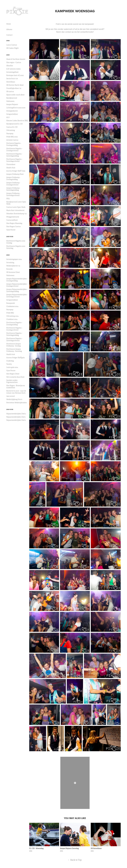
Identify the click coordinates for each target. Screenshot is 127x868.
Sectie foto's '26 (12, 79)
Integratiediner (12, 114)
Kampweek (11, 303)
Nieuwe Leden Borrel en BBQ (17, 121)
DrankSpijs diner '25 (14, 88)
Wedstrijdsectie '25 (13, 266)
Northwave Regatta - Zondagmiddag (14, 324)
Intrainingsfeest (12, 72)
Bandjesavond (12, 98)
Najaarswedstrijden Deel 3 (16, 420)
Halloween (10, 101)
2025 (8, 55)
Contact (9, 35)
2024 (8, 255)
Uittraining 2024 (12, 316)
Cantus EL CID (12, 127)
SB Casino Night (12, 48)
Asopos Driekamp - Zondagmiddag (13, 178)
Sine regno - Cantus (14, 62)
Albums (9, 29)
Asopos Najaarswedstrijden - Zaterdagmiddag (17, 290)
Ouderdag (10, 361)
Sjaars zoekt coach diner (15, 95)
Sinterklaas (11, 82)
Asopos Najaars (12, 104)
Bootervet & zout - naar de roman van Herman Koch (16, 392)
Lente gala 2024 (12, 367)
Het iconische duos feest (15, 377)
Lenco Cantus (12, 45)
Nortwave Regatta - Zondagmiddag (14, 144)
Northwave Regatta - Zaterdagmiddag (14, 155)
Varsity (9, 364)
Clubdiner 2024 (12, 319)
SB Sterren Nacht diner (15, 85)
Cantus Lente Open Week (16, 207)
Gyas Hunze (11, 230)
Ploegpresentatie (13, 217)
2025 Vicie (10, 237)
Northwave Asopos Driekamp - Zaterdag (14, 350)
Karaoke (9, 269)
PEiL (8, 199)
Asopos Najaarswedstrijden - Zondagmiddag (17, 280)
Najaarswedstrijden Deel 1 (16, 417)
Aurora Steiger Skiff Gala (16, 171)
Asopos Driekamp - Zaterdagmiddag (13, 189)
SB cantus (10, 92)
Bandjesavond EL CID (15, 124)
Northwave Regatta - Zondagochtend (14, 150)
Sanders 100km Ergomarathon (12, 381)
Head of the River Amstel (16, 59)
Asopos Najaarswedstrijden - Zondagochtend (17, 285)
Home (9, 24)
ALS (8, 117)
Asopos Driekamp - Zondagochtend (13, 184)
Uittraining (11, 130)
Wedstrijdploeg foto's (14, 399)
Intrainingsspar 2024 (14, 259)
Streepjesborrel (12, 111)
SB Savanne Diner (13, 272)
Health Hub (11, 168)
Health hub (11, 354)
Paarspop (10, 134)
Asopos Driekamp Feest (15, 174)
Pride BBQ (10, 313)
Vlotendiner (11, 164)
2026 (8, 41)
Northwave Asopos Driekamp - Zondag (14, 345)
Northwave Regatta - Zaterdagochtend (14, 160)
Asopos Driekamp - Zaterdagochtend (13, 194)
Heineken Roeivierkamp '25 (16, 214)
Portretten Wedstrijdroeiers (17, 403)
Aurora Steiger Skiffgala (15, 358)
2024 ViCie (10, 409)
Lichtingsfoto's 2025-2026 (16, 108)
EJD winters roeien (13, 69)
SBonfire (10, 66)
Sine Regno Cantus (13, 227)
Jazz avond (10, 396)
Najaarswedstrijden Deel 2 (16, 414)
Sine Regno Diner (13, 374)
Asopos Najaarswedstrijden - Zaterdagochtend (17, 296)
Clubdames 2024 (12, 306)
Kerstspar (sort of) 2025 (15, 75)
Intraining (10, 263)
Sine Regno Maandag (14, 223)
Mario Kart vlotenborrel (15, 210)
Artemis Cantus (12, 140)
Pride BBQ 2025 (12, 137)
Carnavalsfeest (12, 220)
